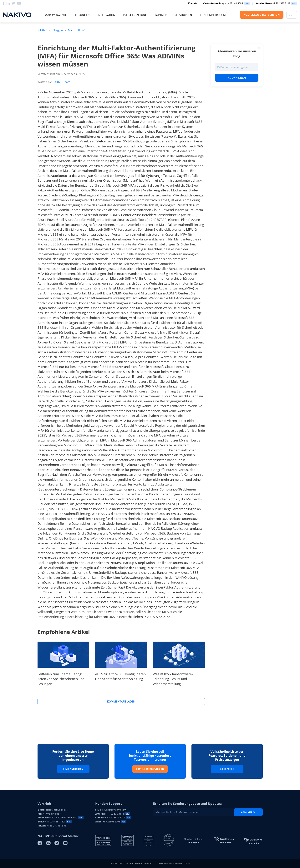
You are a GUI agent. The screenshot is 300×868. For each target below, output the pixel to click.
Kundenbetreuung (214, 15)
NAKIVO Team (61, 82)
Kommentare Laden (121, 701)
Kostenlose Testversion (150, 769)
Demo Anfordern (73, 769)
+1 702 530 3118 (273, 3)
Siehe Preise (227, 769)
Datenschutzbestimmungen (170, 863)
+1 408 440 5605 (223, 3)
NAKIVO (43, 30)
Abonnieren (236, 78)
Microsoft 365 (77, 30)
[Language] (292, 15)
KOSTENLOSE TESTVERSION (262, 15)
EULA (187, 863)
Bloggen (58, 30)
